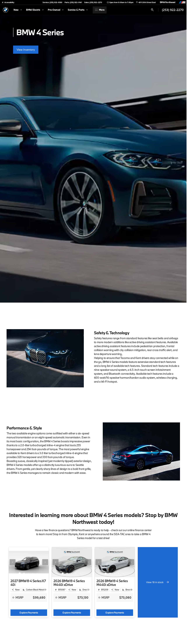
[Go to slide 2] (24, 573)
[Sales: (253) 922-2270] (93, 2)
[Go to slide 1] (20, 573)
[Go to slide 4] (33, 573)
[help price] (13, 597)
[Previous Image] (13, 562)
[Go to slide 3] (28, 573)
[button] (12, 562)
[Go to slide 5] (37, 573)
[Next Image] (45, 562)
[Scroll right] (46, 590)
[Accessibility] (8, 2)
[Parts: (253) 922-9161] (73, 2)
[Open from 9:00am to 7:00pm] (120, 2)
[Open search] (152, 10)
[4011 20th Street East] (146, 2)
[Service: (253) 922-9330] (52, 2)
